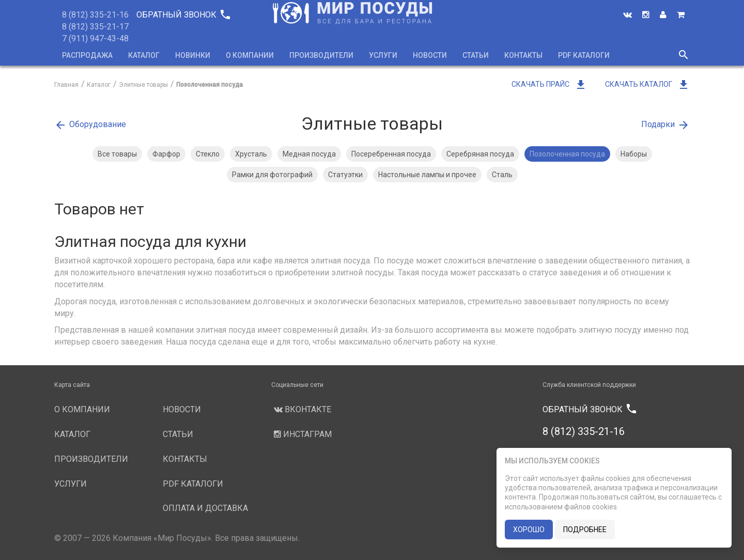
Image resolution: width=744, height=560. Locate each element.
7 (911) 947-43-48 (95, 38)
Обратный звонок (183, 15)
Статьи (476, 55)
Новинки (193, 55)
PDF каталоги (584, 55)
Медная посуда (309, 154)
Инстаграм (301, 434)
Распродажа (87, 55)
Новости (430, 55)
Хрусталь (251, 154)
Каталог (144, 55)
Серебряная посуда (480, 154)
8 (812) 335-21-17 (95, 27)
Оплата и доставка (205, 508)
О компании (250, 55)
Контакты (523, 55)
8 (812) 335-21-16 (95, 15)
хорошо (529, 530)
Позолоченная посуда (567, 154)
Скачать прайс (549, 84)
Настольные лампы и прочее (427, 175)
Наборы (634, 154)
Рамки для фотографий (272, 175)
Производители (321, 55)
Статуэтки (345, 175)
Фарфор (166, 154)
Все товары (117, 154)
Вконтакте (301, 409)
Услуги (383, 55)
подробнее (585, 530)
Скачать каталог (647, 84)
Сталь (502, 175)
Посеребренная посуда (391, 154)
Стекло (208, 154)
